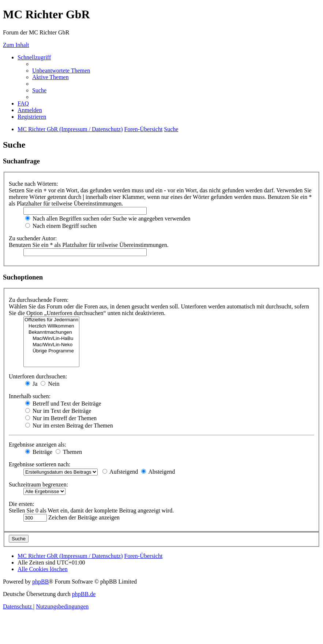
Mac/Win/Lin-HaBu (51, 339)
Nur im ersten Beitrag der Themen (69, 425)
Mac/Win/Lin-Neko (51, 345)
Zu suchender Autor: (33, 238)
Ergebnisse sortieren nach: (40, 464)
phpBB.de (84, 594)
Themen (69, 452)
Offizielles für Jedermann (51, 320)
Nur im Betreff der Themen (61, 418)
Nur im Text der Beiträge (58, 411)
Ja (31, 384)
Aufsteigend (120, 472)
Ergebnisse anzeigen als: (37, 445)
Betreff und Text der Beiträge (63, 404)
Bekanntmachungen (51, 332)
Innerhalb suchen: (30, 396)
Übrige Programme (51, 351)
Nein (50, 384)
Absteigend (158, 472)
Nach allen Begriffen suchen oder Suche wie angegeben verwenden (108, 219)
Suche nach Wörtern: (33, 184)
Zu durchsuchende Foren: (39, 300)
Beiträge (39, 452)
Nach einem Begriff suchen (61, 226)
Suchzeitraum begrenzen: (38, 484)
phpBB (40, 582)
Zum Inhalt (16, 45)
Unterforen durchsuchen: (38, 376)
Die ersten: (22, 504)
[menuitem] (61, 71)
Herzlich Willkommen (51, 326)
